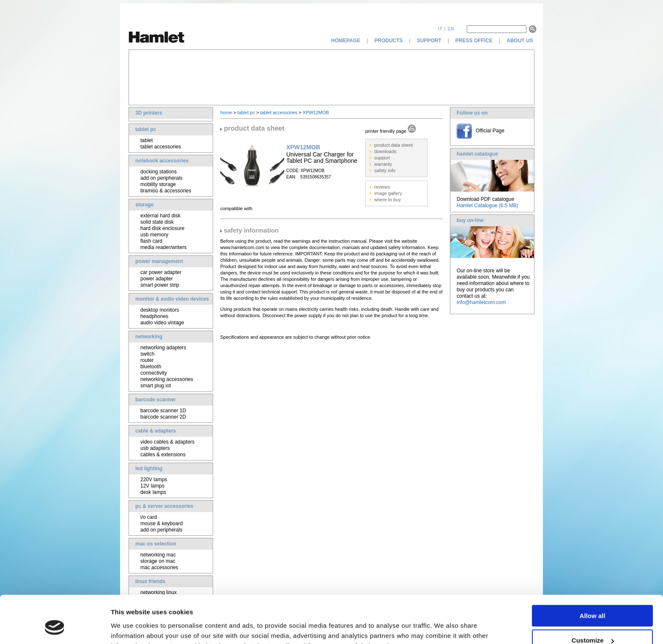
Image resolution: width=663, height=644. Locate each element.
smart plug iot (156, 386)
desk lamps (153, 492)
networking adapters (163, 348)
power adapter (157, 279)
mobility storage (158, 184)
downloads (385, 151)
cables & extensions (163, 455)
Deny (593, 623)
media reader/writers (163, 247)
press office (474, 41)
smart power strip (160, 285)
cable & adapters (156, 431)
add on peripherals (161, 178)
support (429, 41)
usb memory (154, 235)
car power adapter (161, 272)
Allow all (593, 574)
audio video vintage (162, 323)
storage (144, 205)
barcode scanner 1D (163, 411)
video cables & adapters (167, 442)
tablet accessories (161, 147)
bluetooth (151, 367)
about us (521, 41)
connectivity (154, 373)
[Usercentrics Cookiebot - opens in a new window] (55, 628)
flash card (151, 241)
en (451, 29)
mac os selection (156, 544)
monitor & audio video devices (172, 299)
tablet (147, 140)
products (388, 41)
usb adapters (155, 448)
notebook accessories (162, 161)
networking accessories (167, 379)
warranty (383, 164)
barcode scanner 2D (163, 417)
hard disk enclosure (162, 228)
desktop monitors (160, 310)
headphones (154, 316)
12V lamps (152, 486)
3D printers (149, 113)
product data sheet (393, 145)
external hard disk (160, 216)
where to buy (388, 200)
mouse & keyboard (162, 523)
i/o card (149, 517)
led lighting (149, 469)
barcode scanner (156, 400)
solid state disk (157, 222)
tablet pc (146, 129)
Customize (593, 599)
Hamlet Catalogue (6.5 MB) (487, 206)
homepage (346, 41)
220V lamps (154, 480)
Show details (130, 627)
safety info (385, 170)
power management (159, 261)
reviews (382, 187)
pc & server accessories (164, 506)
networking (149, 337)
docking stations (159, 172)
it (440, 29)
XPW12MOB (316, 112)
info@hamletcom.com (481, 302)
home (226, 112)
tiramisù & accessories (166, 191)
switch (147, 354)
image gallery (388, 193)
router (147, 360)
